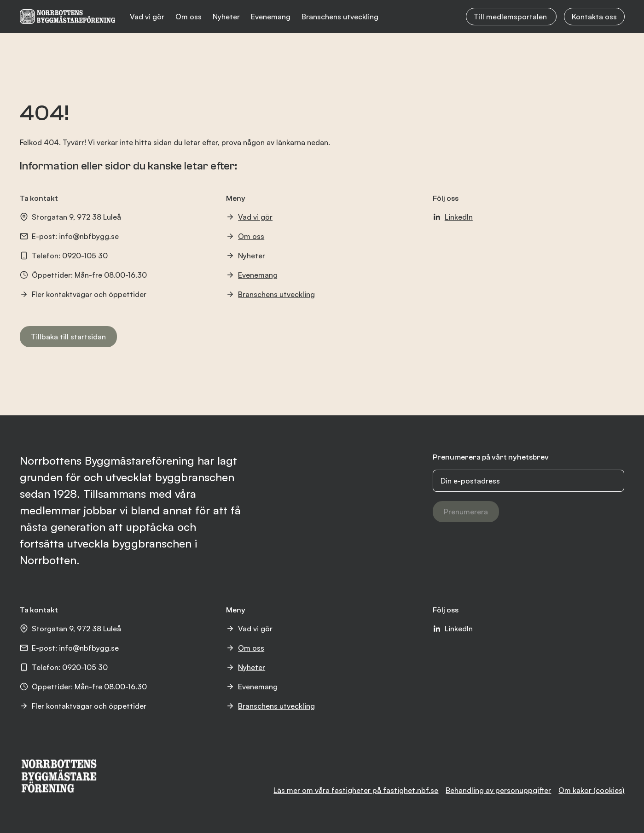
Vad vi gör (147, 17)
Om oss (189, 17)
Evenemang (271, 17)
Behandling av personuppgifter (498, 790)
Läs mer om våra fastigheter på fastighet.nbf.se (356, 790)
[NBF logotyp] (67, 17)
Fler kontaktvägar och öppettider (83, 294)
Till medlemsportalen (511, 17)
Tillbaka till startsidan (68, 337)
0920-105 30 (85, 256)
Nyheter (226, 17)
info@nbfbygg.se (89, 236)
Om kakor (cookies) (591, 790)
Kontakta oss (594, 17)
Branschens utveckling (340, 17)
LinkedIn (453, 217)
